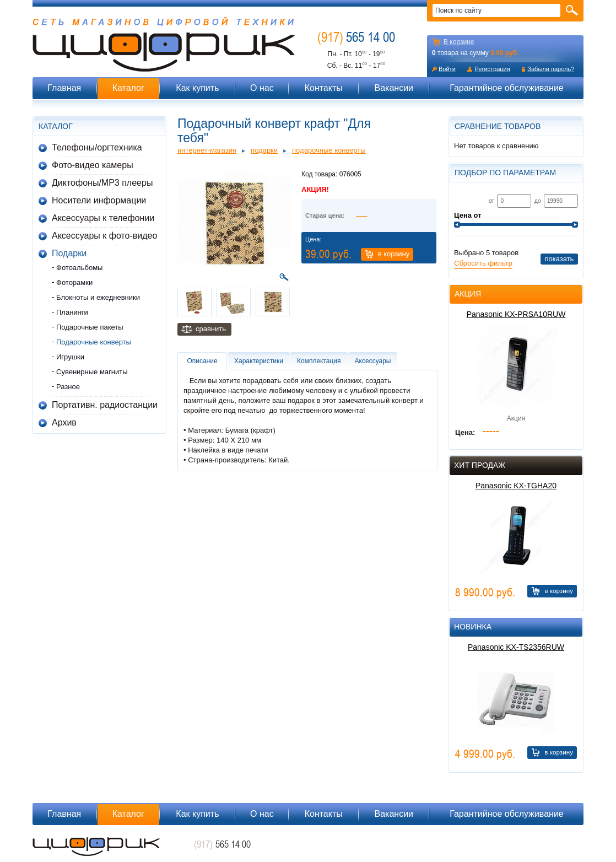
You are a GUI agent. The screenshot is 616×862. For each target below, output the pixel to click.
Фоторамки (74, 282)
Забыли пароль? (551, 69)
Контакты (324, 88)
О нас (262, 88)
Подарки (69, 253)
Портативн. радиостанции (105, 405)
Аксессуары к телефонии (103, 218)
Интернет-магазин (207, 150)
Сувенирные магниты (92, 372)
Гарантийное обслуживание (507, 88)
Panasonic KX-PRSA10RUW (516, 314)
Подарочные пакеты (90, 327)
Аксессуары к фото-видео (104, 236)
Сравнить (211, 329)
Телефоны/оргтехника (97, 147)
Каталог (128, 88)
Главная (64, 88)
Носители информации (99, 200)
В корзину (394, 254)
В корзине (459, 42)
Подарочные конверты (94, 342)
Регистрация (492, 69)
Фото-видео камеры (93, 165)
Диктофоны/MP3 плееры (102, 183)
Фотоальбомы (79, 268)
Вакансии (394, 88)
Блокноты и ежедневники (98, 297)
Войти (447, 69)
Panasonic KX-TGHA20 (516, 486)
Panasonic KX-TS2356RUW (516, 647)
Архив (64, 422)
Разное (68, 387)
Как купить (197, 88)
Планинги (72, 312)
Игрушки (70, 357)
